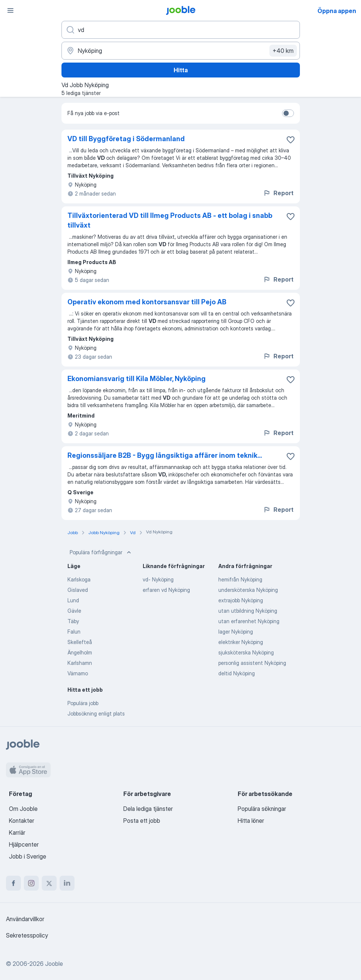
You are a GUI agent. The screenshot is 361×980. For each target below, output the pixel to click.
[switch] (288, 113)
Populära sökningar (262, 809)
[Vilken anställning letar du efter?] (181, 30)
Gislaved (78, 590)
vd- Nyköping (158, 579)
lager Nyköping (236, 632)
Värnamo (78, 673)
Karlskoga (79, 579)
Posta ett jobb (142, 821)
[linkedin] (67, 883)
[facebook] (13, 883)
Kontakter (22, 821)
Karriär (17, 832)
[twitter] (49, 883)
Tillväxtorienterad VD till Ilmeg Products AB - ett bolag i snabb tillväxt (170, 220)
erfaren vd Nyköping (166, 590)
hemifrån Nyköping (240, 579)
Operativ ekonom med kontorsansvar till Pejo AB (147, 302)
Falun (74, 632)
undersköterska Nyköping (248, 590)
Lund (73, 600)
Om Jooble (23, 809)
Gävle (74, 611)
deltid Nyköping (237, 673)
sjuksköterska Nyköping (246, 652)
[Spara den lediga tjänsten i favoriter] (291, 140)
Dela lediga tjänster (148, 809)
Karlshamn (80, 663)
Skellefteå (80, 642)
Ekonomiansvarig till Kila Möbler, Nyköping (137, 379)
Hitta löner (251, 821)
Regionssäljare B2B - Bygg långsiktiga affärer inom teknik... (165, 455)
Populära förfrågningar (101, 552)
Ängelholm (80, 652)
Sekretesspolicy (27, 935)
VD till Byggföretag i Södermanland (126, 139)
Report (278, 193)
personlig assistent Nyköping (252, 663)
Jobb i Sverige (28, 856)
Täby (73, 621)
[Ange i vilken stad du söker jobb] (181, 51)
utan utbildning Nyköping (248, 611)
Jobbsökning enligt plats (96, 713)
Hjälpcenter (24, 844)
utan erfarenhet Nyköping (249, 621)
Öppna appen (337, 11)
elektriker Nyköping (241, 642)
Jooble (54, 964)
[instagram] (31, 883)
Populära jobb (83, 703)
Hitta (181, 70)
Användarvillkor (25, 919)
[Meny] (10, 10)
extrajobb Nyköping (241, 600)
